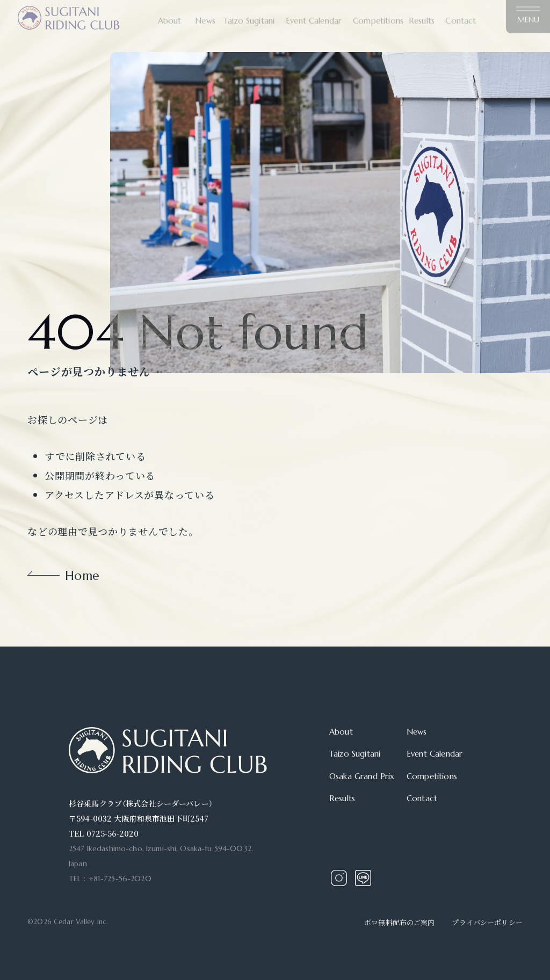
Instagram (339, 878)
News (417, 732)
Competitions (432, 776)
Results (342, 798)
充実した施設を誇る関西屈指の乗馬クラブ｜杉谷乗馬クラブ (69, 12)
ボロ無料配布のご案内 (399, 922)
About (341, 732)
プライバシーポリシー (487, 922)
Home (82, 576)
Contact (422, 798)
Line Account (363, 878)
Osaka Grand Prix (362, 776)
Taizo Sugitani (355, 754)
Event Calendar (435, 754)
